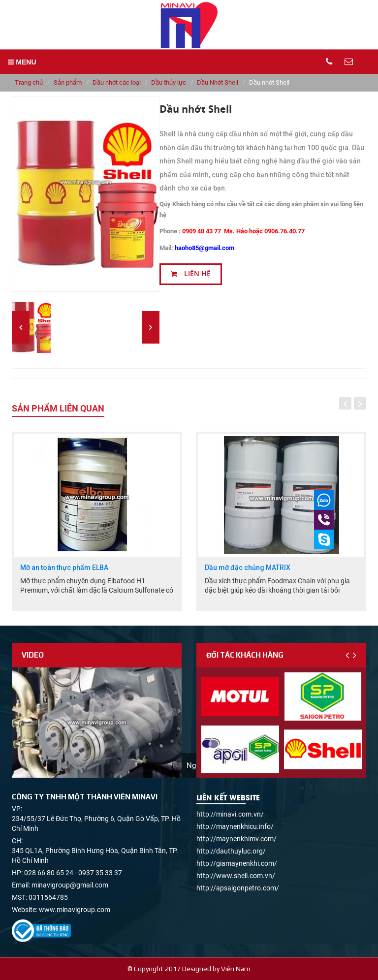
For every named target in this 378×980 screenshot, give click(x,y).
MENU (22, 62)
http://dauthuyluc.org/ (231, 851)
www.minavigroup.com (75, 910)
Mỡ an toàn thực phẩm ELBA (64, 568)
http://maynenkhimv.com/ (236, 839)
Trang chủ (29, 82)
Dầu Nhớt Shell (218, 82)
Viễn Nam (236, 969)
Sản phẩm (68, 82)
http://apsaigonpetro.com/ (238, 888)
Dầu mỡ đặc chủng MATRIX (248, 568)
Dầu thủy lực (169, 82)
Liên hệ (191, 274)
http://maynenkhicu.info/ (235, 826)
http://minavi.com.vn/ (230, 814)
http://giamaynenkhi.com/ (237, 863)
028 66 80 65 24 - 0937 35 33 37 (73, 873)
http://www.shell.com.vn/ (236, 876)
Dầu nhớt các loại (117, 82)
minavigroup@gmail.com (70, 885)
